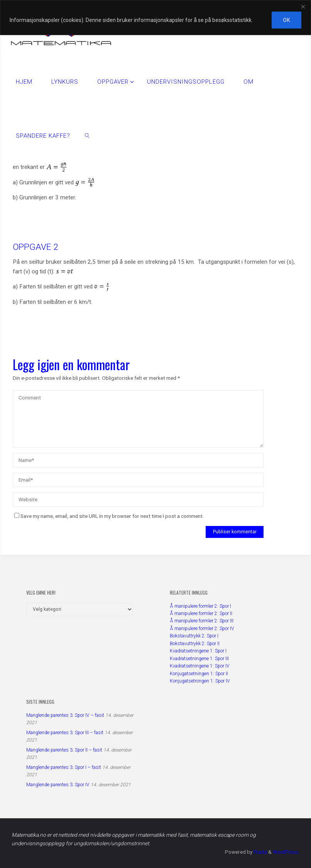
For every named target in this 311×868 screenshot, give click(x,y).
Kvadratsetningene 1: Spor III (199, 659)
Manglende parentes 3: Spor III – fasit (65, 733)
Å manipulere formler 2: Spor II (201, 613)
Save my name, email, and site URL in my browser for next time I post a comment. (109, 516)
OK (286, 20)
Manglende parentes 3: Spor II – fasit (64, 750)
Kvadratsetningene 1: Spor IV (200, 666)
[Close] (303, 7)
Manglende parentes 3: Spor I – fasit (64, 767)
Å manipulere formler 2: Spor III (202, 621)
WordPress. (286, 852)
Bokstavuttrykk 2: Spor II (195, 644)
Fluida (259, 852)
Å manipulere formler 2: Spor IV (202, 629)
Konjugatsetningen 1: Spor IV (200, 681)
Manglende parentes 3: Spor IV (58, 785)
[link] (88, 135)
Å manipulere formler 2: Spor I (200, 606)
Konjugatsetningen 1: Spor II (199, 674)
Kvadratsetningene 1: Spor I (198, 651)
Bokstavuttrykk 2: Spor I (194, 636)
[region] (155, 18)
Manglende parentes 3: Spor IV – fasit (65, 715)
